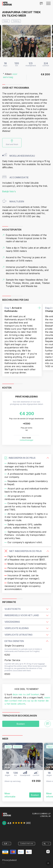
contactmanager (26, 440)
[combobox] (7, 844)
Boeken (21, 724)
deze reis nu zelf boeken (26, 694)
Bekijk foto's (9, 191)
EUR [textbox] (6, 844)
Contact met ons (27, 843)
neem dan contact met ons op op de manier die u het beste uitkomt (27, 701)
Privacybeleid (9, 860)
